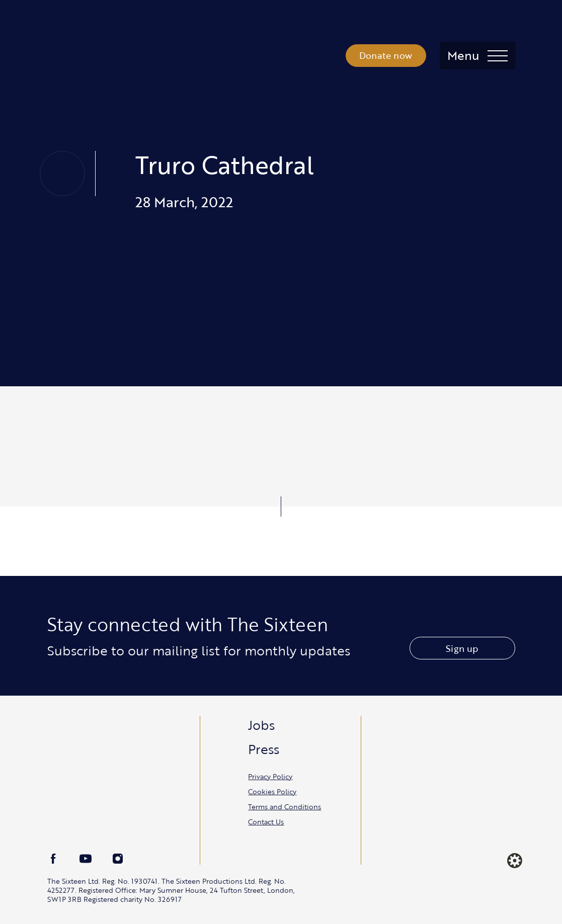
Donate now (386, 55)
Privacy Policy (270, 776)
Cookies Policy (272, 791)
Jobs (261, 725)
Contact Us (266, 822)
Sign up (462, 648)
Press (264, 749)
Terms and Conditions (285, 807)
